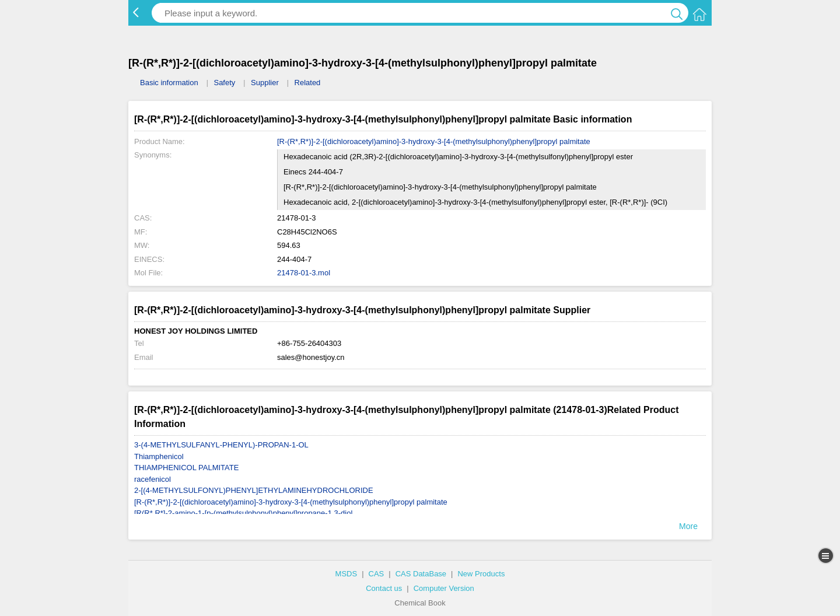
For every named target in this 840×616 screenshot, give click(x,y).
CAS (377, 574)
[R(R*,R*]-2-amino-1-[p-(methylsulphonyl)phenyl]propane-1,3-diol (243, 513)
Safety (224, 83)
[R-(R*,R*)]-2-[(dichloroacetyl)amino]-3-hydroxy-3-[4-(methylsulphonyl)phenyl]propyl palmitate (434, 141)
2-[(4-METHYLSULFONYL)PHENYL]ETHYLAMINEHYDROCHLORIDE (254, 490)
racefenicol (153, 479)
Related (308, 83)
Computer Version (444, 588)
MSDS (346, 574)
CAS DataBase (421, 574)
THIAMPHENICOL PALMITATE (186, 468)
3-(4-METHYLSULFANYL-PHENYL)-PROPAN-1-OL (221, 445)
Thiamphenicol (159, 456)
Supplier (265, 83)
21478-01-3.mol (304, 273)
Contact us (384, 588)
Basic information (169, 83)
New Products (481, 574)
